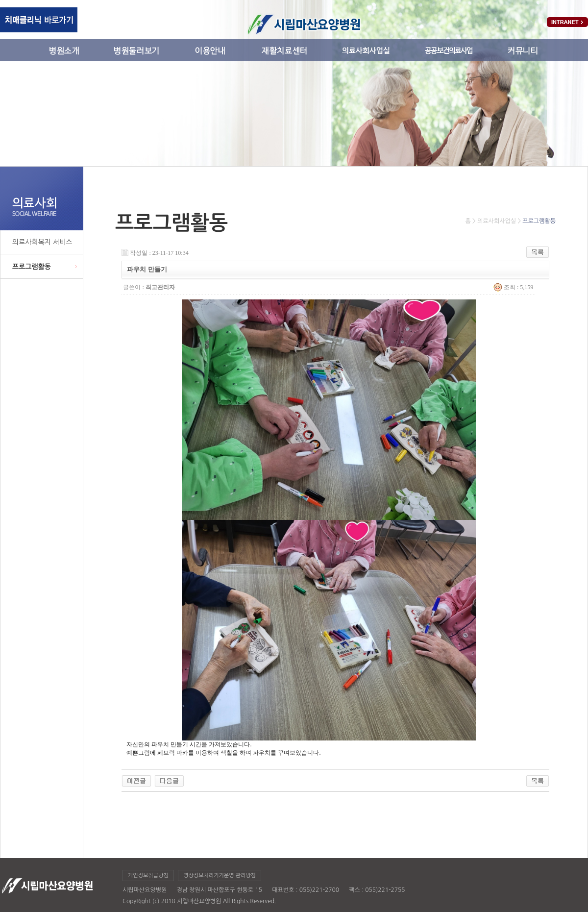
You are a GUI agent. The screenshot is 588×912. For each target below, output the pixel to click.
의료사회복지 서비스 (42, 242)
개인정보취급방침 (148, 875)
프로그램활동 (32, 267)
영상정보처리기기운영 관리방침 (220, 875)
